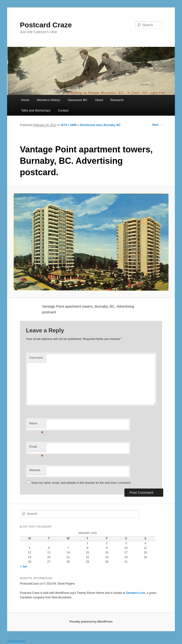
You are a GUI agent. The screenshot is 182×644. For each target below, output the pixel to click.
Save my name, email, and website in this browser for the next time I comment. (81, 483)
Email (36, 448)
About (99, 100)
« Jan (24, 567)
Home (25, 100)
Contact (63, 110)
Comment (36, 358)
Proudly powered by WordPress (91, 622)
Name (36, 425)
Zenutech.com (135, 593)
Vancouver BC (77, 100)
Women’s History (49, 100)
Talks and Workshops (36, 110)
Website (35, 470)
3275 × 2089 (68, 125)
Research (117, 100)
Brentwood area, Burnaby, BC (100, 125)
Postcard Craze (46, 25)
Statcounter (16, 641)
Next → (157, 125)
